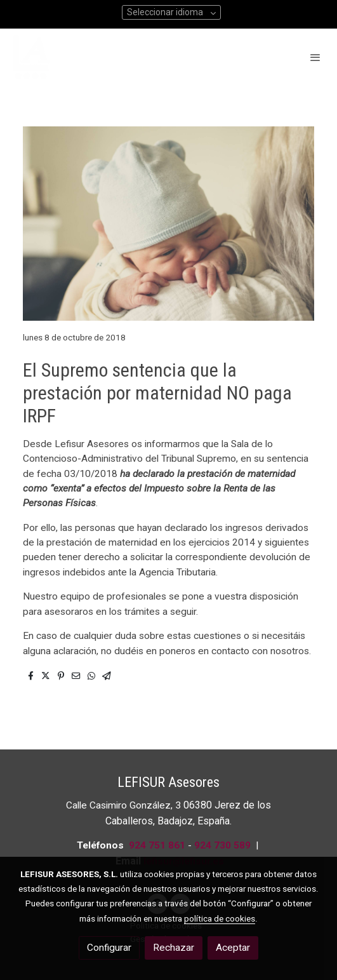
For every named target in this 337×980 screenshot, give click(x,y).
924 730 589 (222, 845)
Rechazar (174, 948)
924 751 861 (157, 845)
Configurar (109, 948)
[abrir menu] (315, 57)
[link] (31, 57)
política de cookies (220, 918)
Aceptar (233, 948)
